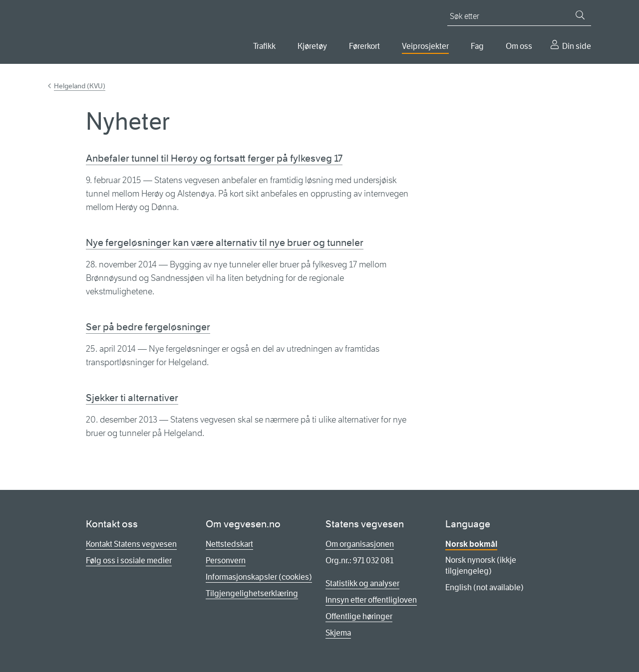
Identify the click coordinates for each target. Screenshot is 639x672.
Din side (577, 46)
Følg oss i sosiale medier (129, 560)
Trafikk (264, 46)
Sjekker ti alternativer (132, 398)
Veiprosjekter (425, 46)
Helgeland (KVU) (80, 86)
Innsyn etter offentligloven (371, 600)
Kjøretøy (312, 46)
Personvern (226, 560)
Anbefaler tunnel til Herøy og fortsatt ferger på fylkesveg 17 (214, 158)
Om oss (519, 46)
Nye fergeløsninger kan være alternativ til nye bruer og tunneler (225, 243)
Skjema (338, 633)
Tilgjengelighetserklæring (252, 593)
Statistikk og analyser (362, 583)
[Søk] (580, 15)
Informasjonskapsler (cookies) (259, 577)
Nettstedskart (229, 544)
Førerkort (364, 46)
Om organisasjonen (360, 544)
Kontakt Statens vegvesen (131, 544)
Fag (477, 46)
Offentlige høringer (359, 616)
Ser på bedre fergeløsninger (148, 327)
